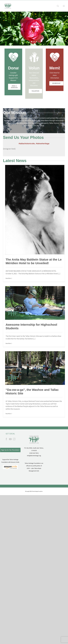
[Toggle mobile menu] (64, 6)
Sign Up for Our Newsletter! (10, 450)
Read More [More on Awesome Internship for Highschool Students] (8, 343)
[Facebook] (6, 439)
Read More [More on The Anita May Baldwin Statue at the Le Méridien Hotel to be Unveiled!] (8, 278)
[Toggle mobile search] (58, 6)
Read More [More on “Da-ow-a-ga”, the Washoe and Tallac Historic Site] (8, 414)
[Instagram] (14, 439)
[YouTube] (10, 439)
